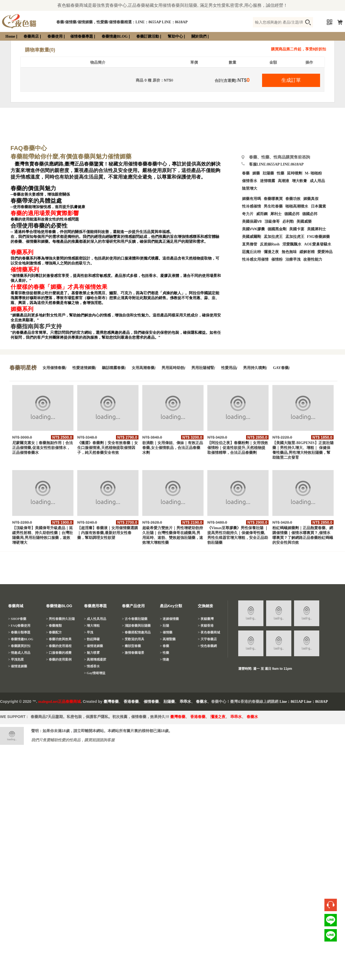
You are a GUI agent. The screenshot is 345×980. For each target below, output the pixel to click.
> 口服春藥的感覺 (59, 653)
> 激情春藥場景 (133, 653)
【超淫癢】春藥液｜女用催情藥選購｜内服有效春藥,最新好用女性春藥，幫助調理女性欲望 (108, 533)
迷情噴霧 (267, 181)
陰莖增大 (250, 188)
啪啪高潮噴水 (297, 206)
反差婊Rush (270, 244)
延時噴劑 (295, 173)
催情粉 (277, 259)
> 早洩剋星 (16, 659)
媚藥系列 (22, 309)
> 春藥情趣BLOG (21, 639)
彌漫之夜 (271, 252)
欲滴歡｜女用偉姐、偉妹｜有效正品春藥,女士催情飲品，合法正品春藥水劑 (173, 448)
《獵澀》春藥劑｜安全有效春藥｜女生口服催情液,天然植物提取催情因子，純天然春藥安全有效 (108, 448)
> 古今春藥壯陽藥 (135, 619)
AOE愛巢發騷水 (318, 244)
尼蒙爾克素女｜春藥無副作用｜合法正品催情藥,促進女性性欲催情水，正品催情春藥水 (43, 448)
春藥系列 (22, 252)
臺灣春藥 (111, 702)
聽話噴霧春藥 (113, 368)
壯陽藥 (268, 173)
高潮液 (283, 181)
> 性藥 (165, 653)
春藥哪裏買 (273, 199)
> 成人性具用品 (95, 619)
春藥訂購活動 (148, 36)
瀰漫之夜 (218, 717)
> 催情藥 (166, 632)
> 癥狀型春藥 (131, 646)
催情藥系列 (25, 270)
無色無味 (289, 252)
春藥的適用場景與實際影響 (45, 213)
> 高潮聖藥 (168, 639)
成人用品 (317, 181)
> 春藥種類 (54, 626)
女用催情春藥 (54, 368)
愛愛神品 (325, 252)
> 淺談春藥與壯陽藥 (136, 626)
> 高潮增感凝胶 (95, 659)
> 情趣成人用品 (19, 653)
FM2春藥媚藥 (319, 237)
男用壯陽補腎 (203, 368)
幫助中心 (175, 36)
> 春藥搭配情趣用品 (136, 632)
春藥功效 (293, 199)
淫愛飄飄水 (292, 244)
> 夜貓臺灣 (206, 619)
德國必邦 (292, 214)
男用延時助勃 (173, 368)
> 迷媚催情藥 (169, 619)
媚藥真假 (311, 199)
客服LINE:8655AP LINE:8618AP (276, 164)
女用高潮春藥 (143, 368)
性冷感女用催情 (255, 259)
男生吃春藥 (273, 206)
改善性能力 (313, 259)
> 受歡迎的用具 (133, 639)
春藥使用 (55, 36)
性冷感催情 (252, 206)
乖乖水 (185, 702)
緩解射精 (307, 252)
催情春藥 (151, 702)
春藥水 (202, 702)
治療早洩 (293, 259)
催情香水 (250, 181)
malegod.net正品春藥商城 (59, 702)
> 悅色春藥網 (207, 646)
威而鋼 (262, 214)
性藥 (280, 173)
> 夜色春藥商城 (209, 632)
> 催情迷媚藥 (18, 666)
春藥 (246, 173)
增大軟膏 (299, 181)
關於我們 (199, 36)
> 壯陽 (165, 626)
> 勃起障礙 (92, 639)
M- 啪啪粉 (313, 173)
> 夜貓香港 (206, 626)
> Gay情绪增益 (95, 673)
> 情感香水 (92, 666)
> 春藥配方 (54, 632)
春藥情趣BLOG (115, 36)
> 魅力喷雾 (92, 653)
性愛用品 (229, 368)
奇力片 (248, 214)
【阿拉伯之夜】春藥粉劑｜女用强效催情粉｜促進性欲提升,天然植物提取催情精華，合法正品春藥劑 (238, 448)
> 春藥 (165, 646)
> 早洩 (89, 632)
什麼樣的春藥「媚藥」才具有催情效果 (59, 287)
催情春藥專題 (82, 36)
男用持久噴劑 (254, 368)
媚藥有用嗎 (252, 199)
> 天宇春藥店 (207, 639)
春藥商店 (31, 36)
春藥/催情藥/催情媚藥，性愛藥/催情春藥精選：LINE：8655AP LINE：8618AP (122, 22)
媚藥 (256, 173)
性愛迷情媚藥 (84, 368)
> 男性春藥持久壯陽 (60, 619)
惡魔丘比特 (252, 252)
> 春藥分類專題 (19, 632)
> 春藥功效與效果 (59, 639)
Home (10, 36)
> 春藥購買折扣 (19, 646)
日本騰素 (318, 206)
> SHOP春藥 (17, 619)
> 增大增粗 (92, 626)
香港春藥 (131, 702)
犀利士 (276, 214)
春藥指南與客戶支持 (36, 326)
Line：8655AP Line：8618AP (304, 702)
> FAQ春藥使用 (19, 626)
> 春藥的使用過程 (59, 646)
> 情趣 (165, 659)
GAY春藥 (281, 368)
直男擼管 (250, 244)
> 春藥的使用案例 (59, 659)
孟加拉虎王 (295, 237)
